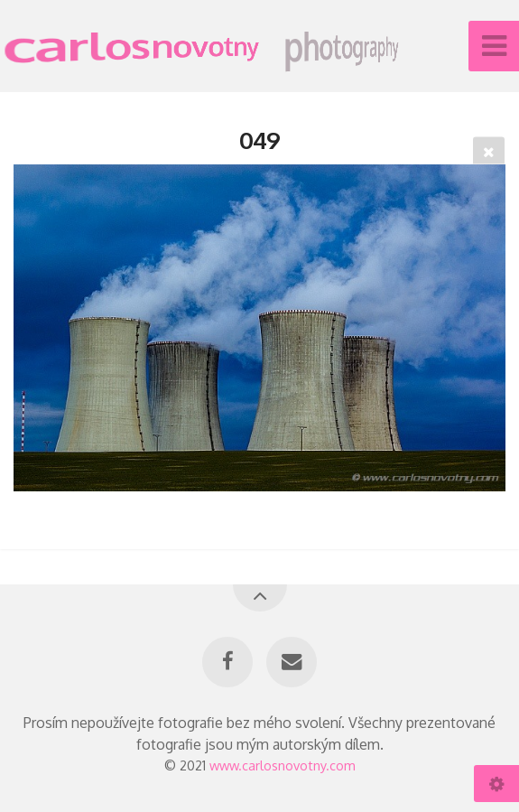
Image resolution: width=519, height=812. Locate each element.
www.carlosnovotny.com (283, 765)
